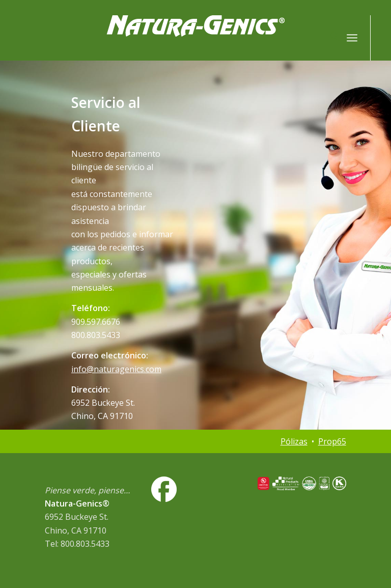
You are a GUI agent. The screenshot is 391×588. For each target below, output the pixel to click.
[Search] (330, 38)
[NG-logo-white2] (195, 38)
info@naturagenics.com (116, 369)
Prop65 (332, 441)
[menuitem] (330, 38)
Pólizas (294, 441)
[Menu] (352, 38)
